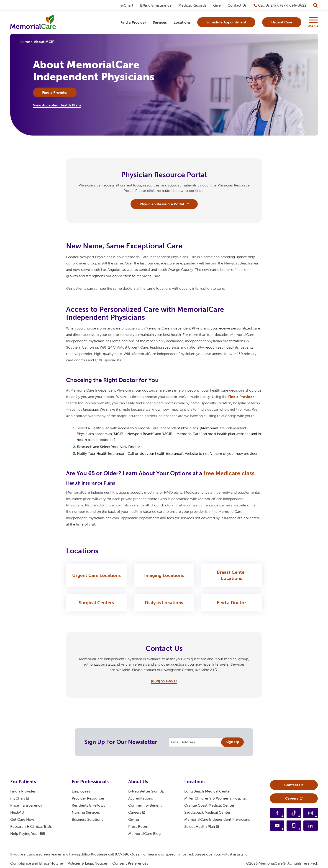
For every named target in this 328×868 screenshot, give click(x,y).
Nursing (86, 812)
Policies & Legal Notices (88, 863)
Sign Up (232, 742)
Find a (241, 397)
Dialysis (164, 603)
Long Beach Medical (208, 791)
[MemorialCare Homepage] (33, 22)
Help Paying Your (28, 834)
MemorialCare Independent (217, 819)
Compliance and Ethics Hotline (37, 863)
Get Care (22, 819)
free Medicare (229, 473)
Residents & (88, 805)
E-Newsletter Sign (146, 791)
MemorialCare (144, 834)
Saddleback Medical (207, 812)
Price (26, 805)
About (138, 782)
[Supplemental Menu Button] (313, 20)
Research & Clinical (31, 826)
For (23, 782)
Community (145, 805)
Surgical (96, 603)
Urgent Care (96, 575)
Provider (88, 798)
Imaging (164, 575)
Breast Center (232, 575)
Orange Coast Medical (209, 805)
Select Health (202, 826)
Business (87, 819)
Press (138, 826)
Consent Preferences (130, 863)
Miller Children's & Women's (215, 798)
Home (25, 42)
